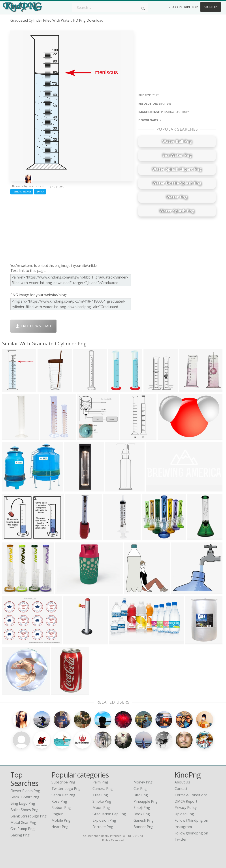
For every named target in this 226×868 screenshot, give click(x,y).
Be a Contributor (183, 7)
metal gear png (23, 823)
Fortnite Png (103, 827)
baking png (20, 835)
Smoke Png (102, 801)
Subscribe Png (63, 782)
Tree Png (100, 795)
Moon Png (101, 808)
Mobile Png (61, 820)
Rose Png (59, 801)
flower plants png (25, 791)
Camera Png (103, 789)
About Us (182, 782)
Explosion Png (104, 820)
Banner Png (143, 827)
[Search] (143, 8)
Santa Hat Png (63, 795)
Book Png (142, 814)
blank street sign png (28, 816)
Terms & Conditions (191, 795)
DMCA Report (186, 801)
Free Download (33, 326)
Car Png (140, 789)
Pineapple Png (146, 801)
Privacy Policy (186, 808)
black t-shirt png (25, 797)
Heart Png (60, 827)
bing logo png (23, 803)
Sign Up (211, 7)
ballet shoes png (24, 810)
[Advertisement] (72, 228)
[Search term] (110, 8)
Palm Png (100, 782)
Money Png (143, 782)
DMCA (40, 191)
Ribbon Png (61, 808)
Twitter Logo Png (66, 789)
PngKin (57, 814)
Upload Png (184, 814)
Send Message (22, 191)
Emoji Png (142, 808)
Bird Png (141, 795)
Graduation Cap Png (109, 814)
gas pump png (23, 829)
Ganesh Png (144, 820)
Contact (181, 789)
